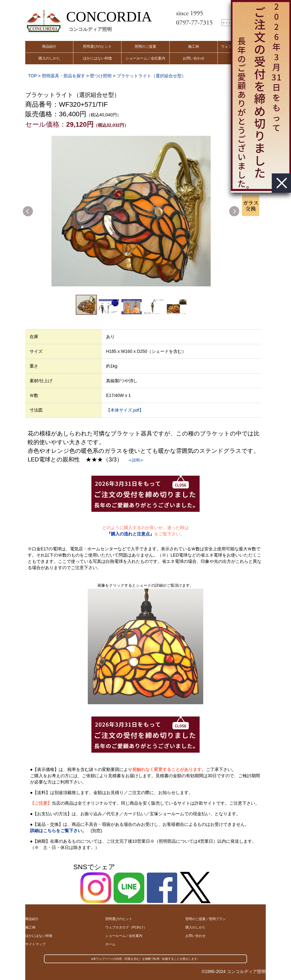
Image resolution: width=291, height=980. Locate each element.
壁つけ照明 (101, 76)
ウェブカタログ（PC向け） (126, 927)
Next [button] (234, 211)
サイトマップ (35, 944)
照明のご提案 (145, 46)
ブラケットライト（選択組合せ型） (151, 76)
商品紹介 (49, 46)
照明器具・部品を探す (63, 76)
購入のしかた (49, 58)
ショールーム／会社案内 (145, 58)
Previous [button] (28, 211)
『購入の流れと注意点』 (130, 534)
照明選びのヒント (97, 46)
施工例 (193, 46)
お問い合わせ (194, 58)
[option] (131, 211)
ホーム (110, 944)
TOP (32, 76)
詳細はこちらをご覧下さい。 (58, 831)
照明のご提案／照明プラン (206, 919)
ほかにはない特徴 (97, 58)
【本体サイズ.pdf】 (125, 410)
